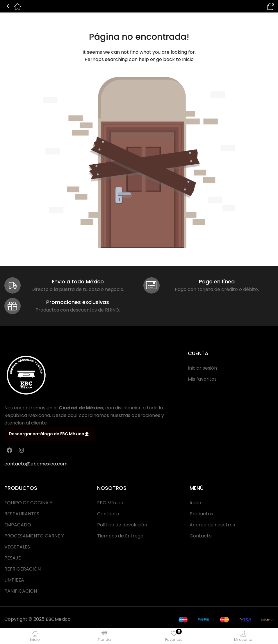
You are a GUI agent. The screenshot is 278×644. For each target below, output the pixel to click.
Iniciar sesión (202, 368)
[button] (262, 6)
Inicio (188, 59)
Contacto (108, 514)
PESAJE (13, 558)
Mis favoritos (202, 379)
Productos (201, 514)
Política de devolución (122, 525)
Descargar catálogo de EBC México (49, 434)
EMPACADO (18, 525)
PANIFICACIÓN (21, 591)
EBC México (110, 503)
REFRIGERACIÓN (23, 569)
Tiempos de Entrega (120, 536)
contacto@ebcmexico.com (36, 464)
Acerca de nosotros (212, 525)
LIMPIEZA (14, 580)
